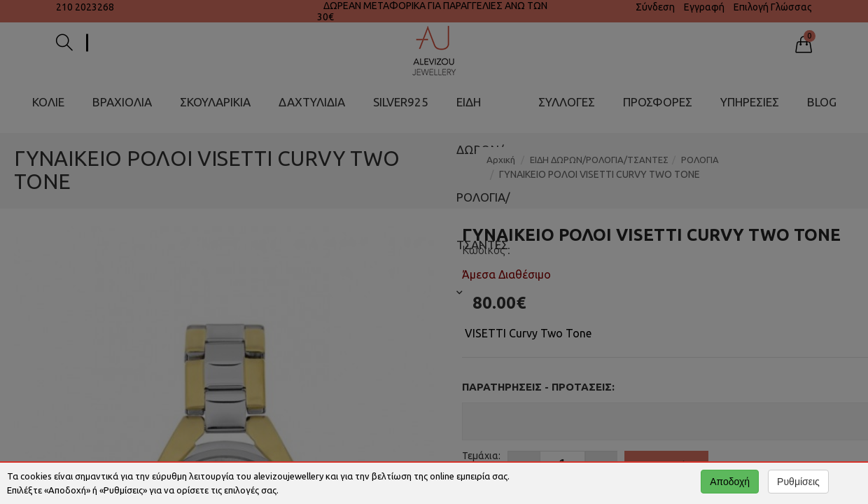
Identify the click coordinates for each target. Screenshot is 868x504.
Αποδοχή (730, 482)
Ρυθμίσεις (798, 482)
